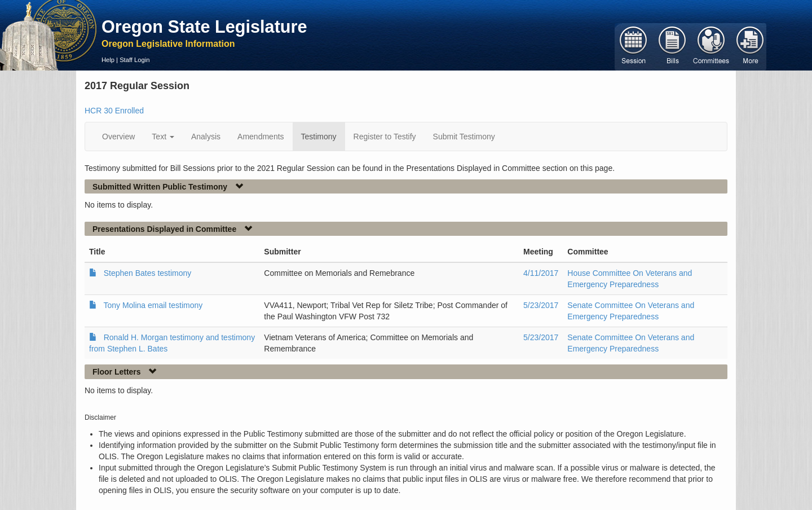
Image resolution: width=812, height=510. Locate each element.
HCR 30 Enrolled (114, 111)
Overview (118, 137)
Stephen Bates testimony (148, 273)
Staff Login (134, 60)
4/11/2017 (541, 273)
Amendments (261, 137)
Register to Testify (385, 137)
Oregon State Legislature (204, 27)
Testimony (319, 137)
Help (108, 60)
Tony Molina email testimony (153, 305)
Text (163, 137)
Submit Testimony (464, 137)
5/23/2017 (541, 305)
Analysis (206, 137)
